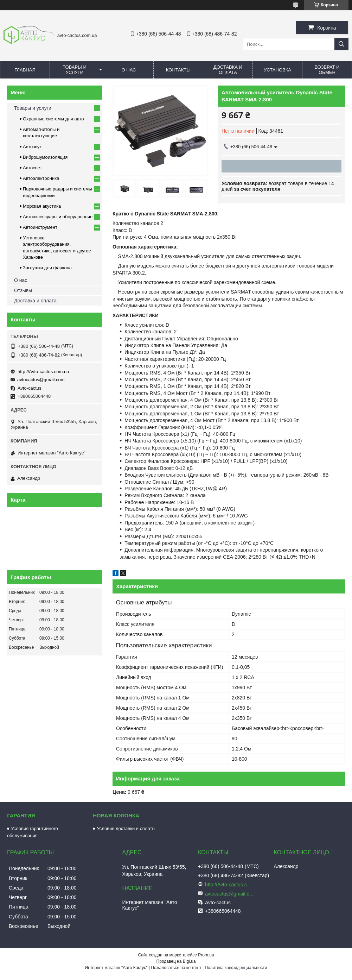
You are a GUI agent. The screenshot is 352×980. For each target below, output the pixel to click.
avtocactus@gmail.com (41, 380)
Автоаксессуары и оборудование (58, 217)
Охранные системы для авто (53, 119)
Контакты (178, 70)
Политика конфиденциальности (236, 968)
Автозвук (32, 147)
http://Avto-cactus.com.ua (43, 372)
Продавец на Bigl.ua (176, 961)
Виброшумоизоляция (45, 157)
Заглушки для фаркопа (47, 268)
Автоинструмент (40, 227)
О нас (129, 70)
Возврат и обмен (327, 70)
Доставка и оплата (228, 70)
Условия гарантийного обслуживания (33, 832)
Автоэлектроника (41, 178)
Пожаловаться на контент (176, 968)
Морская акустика (42, 206)
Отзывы (23, 290)
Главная (25, 70)
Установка (277, 70)
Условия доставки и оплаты (126, 828)
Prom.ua (206, 955)
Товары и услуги (75, 70)
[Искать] (341, 44)
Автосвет (32, 168)
